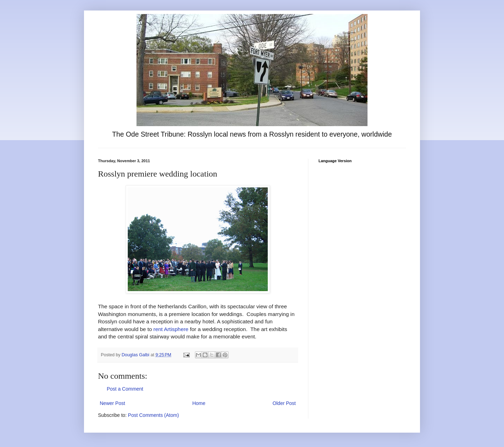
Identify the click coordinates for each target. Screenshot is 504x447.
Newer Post (112, 403)
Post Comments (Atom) (153, 415)
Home (199, 403)
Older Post (284, 403)
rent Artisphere (171, 329)
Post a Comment (125, 389)
